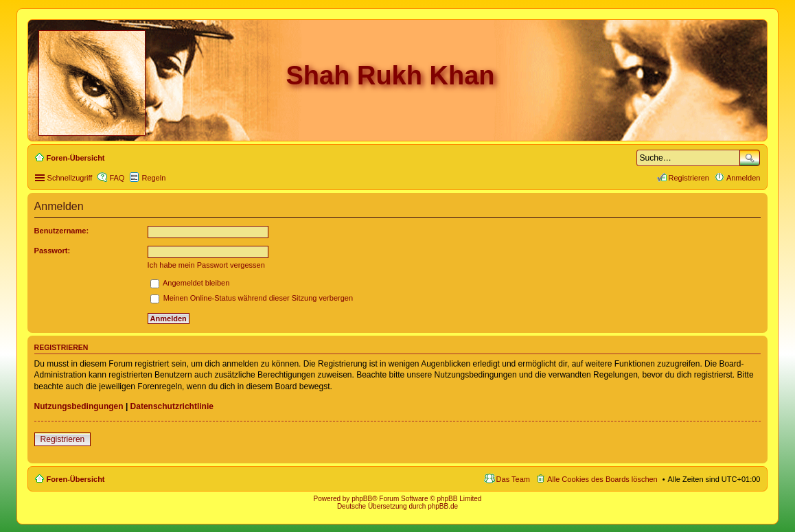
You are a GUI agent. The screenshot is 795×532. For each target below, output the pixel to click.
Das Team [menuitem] (513, 479)
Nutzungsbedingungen (79, 406)
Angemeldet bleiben (190, 283)
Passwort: (53, 251)
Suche (750, 158)
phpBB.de (443, 506)
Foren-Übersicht (76, 479)
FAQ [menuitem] (117, 178)
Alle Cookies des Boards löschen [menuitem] (602, 479)
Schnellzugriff (70, 178)
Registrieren (63, 439)
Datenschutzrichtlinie (172, 406)
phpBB (362, 499)
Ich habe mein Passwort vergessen (206, 265)
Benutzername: (61, 231)
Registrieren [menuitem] (689, 178)
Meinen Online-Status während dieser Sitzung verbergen (252, 298)
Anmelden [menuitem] (744, 178)
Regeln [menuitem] (153, 178)
